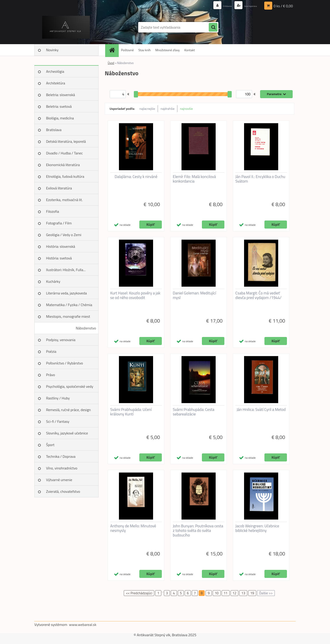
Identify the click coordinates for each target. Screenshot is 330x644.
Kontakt (190, 50)
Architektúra (56, 83)
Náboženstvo (86, 328)
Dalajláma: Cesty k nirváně (136, 177)
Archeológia (55, 71)
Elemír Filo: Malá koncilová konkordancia (194, 179)
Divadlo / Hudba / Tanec (64, 153)
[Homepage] (113, 50)
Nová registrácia (246, 6)
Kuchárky (53, 281)
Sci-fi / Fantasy (58, 421)
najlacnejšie (147, 109)
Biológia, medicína (60, 118)
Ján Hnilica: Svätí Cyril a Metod (261, 410)
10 (217, 593)
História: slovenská (61, 246)
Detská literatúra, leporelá (66, 141)
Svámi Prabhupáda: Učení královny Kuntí (131, 412)
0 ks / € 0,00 (283, 6)
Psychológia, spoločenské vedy (70, 386)
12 (235, 593)
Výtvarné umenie (59, 480)
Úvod (111, 63)
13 (243, 593)
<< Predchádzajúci (139, 593)
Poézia (51, 351)
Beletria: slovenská (60, 95)
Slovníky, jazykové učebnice (67, 433)
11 (226, 593)
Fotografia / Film (59, 223)
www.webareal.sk (83, 625)
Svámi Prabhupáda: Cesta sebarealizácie (194, 412)
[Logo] (66, 27)
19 (252, 593)
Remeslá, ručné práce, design (68, 410)
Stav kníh (145, 50)
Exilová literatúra (59, 188)
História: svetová (59, 258)
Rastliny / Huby (58, 398)
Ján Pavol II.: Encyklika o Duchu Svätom (260, 179)
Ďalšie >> (266, 593)
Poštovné (127, 50)
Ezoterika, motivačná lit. (64, 200)
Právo (51, 375)
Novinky (52, 50)
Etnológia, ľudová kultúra (65, 176)
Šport (50, 445)
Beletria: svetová (59, 106)
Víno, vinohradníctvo (62, 468)
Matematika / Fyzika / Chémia (69, 305)
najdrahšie (168, 109)
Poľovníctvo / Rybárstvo (65, 363)
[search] (213, 27)
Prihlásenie (215, 6)
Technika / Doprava (61, 456)
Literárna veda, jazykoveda (66, 293)
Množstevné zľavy (168, 50)
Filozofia (53, 211)
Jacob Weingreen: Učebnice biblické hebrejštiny (257, 528)
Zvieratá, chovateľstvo (63, 491)
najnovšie (187, 109)
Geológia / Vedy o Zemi (64, 235)
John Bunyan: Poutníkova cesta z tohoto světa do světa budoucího (198, 531)
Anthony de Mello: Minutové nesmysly (133, 528)
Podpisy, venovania (61, 340)
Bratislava (54, 130)
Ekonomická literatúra (63, 165)
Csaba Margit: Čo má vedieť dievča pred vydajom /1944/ (258, 295)
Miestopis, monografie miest (68, 316)
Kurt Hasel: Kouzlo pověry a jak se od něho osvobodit (135, 295)
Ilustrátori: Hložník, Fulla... (66, 270)
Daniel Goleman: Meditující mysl (194, 295)
